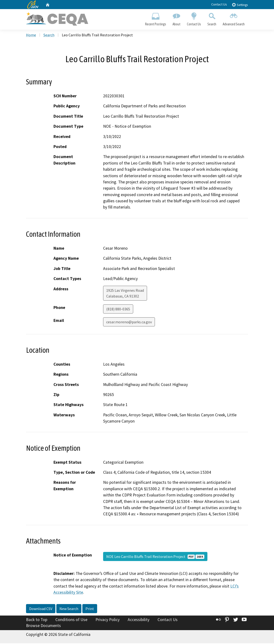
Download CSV (41, 609)
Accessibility (139, 620)
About (176, 18)
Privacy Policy (108, 620)
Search (212, 18)
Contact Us (219, 4)
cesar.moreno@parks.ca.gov (129, 322)
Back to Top (37, 620)
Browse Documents (43, 626)
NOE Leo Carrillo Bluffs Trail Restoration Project (155, 557)
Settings (240, 5)
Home (31, 36)
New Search (69, 609)
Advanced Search (234, 18)
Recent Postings (155, 18)
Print (90, 609)
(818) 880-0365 (118, 309)
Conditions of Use (71, 620)
